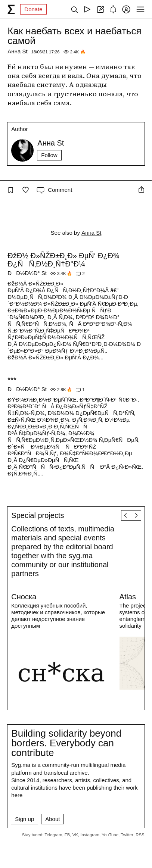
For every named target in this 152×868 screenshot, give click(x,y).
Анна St (17, 51)
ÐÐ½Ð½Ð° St (27, 273)
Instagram (90, 835)
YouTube (110, 835)
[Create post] (100, 9)
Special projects (38, 515)
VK (75, 835)
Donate (33, 9)
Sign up (24, 819)
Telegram (54, 835)
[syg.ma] (11, 9)
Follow (49, 155)
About (52, 819)
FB (67, 835)
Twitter (127, 835)
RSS (140, 835)
